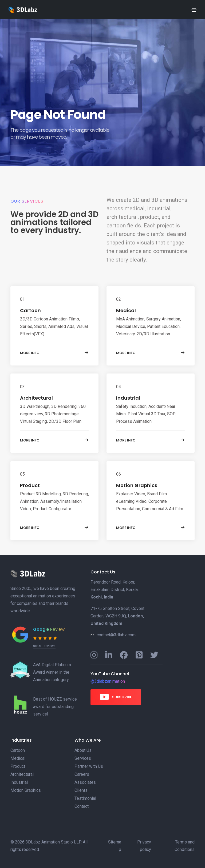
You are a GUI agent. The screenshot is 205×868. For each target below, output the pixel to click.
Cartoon (30, 310)
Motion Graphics (137, 485)
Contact (82, 806)
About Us (83, 750)
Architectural (36, 398)
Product (30, 485)
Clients (81, 790)
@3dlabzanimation (108, 681)
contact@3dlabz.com (116, 635)
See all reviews (44, 646)
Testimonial (85, 798)
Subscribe (116, 697)
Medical (126, 310)
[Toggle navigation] (194, 10)
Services (83, 758)
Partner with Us (89, 766)
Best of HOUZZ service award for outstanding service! (55, 707)
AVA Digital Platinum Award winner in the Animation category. (52, 672)
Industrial (128, 398)
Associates (85, 782)
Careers (82, 774)
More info (54, 353)
